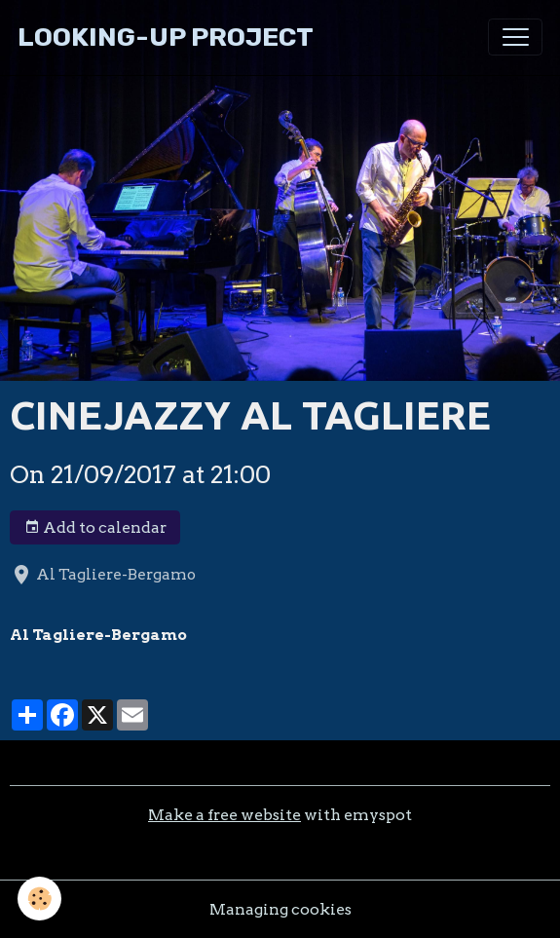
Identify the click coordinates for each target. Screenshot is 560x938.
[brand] (166, 38)
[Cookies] (39, 899)
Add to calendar (95, 528)
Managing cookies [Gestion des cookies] (280, 909)
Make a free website (224, 815)
